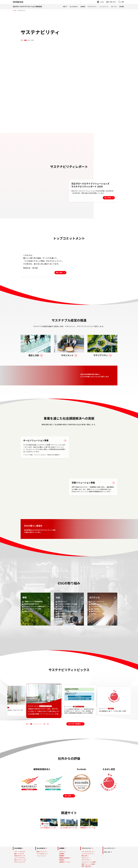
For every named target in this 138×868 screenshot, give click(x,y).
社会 (58, 583)
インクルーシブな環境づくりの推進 (67, 589)
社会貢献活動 (61, 606)
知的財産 (93, 599)
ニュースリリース (104, 7)
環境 (24, 583)
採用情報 (122, 7)
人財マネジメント (62, 587)
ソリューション (41, 849)
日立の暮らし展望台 (87, 866)
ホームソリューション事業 (88, 855)
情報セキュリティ (96, 597)
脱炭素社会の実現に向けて (31, 589)
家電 (64, 7)
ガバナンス (94, 583)
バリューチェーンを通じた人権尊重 (67, 597)
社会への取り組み (86, 862)
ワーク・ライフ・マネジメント (66, 592)
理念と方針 (84, 849)
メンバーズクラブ (19, 851)
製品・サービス (18, 847)
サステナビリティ (92, 7)
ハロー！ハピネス (19, 845)
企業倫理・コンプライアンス (99, 589)
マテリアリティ (86, 853)
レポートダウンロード (87, 845)
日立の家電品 (18, 842)
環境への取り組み (86, 860)
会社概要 (61, 847)
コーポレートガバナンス (98, 587)
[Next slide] (44, 709)
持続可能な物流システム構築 (65, 602)
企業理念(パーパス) (64, 855)
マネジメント (85, 851)
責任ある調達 (61, 599)
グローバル (114, 7)
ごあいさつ (62, 845)
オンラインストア (19, 855)
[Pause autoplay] (48, 709)
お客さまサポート (19, 849)
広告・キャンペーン (19, 853)
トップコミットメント (87, 847)
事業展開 (61, 849)
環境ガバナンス (28, 597)
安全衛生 (60, 594)
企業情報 (83, 7)
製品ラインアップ (41, 845)
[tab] (22, 40)
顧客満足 (60, 604)
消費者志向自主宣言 (64, 851)
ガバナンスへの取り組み (88, 864)
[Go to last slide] (27, 709)
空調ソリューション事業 (88, 858)
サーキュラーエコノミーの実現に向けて (35, 592)
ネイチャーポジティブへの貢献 (33, 594)
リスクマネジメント (96, 592)
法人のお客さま (74, 7)
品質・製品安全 (95, 594)
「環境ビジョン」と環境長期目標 (33, 587)
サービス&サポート (42, 847)
